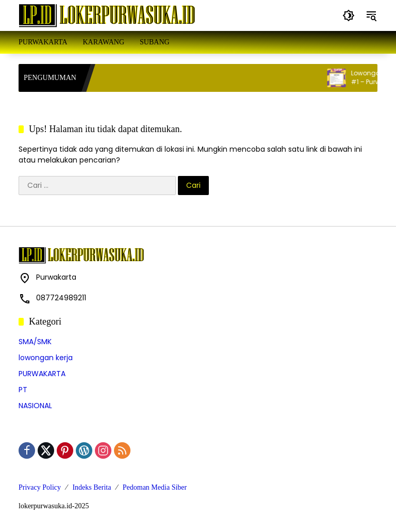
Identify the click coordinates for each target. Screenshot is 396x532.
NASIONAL (35, 406)
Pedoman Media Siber (155, 487)
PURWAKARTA (42, 374)
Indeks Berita (92, 487)
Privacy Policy (40, 487)
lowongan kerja (46, 358)
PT (23, 390)
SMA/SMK (35, 342)
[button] (349, 15)
